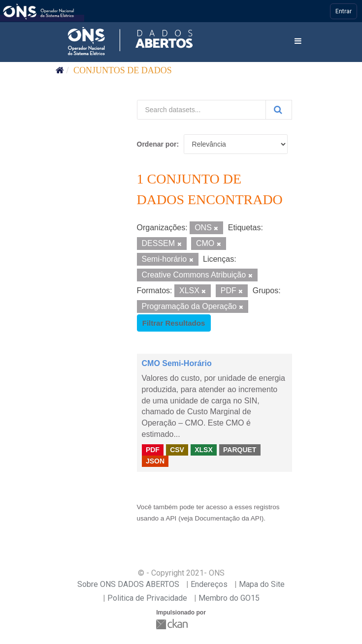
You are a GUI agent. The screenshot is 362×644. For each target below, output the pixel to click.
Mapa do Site (262, 584)
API (171, 518)
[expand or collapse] (298, 42)
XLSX (204, 450)
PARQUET (240, 450)
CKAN (173, 624)
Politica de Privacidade (147, 598)
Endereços (209, 584)
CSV (177, 450)
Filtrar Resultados (174, 323)
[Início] (60, 70)
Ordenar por (157, 144)
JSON (155, 461)
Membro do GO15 (229, 598)
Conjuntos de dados (123, 70)
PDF (153, 450)
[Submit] (279, 110)
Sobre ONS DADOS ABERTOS (128, 584)
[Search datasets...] (201, 110)
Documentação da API (228, 518)
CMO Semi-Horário (177, 363)
